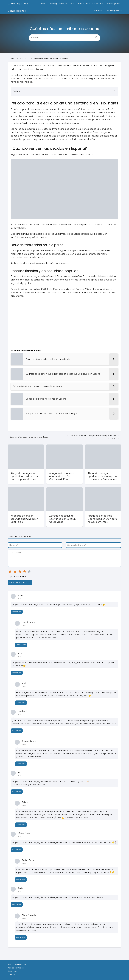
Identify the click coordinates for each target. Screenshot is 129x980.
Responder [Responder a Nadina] (17, 612)
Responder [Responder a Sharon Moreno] (21, 764)
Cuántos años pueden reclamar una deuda (29, 437)
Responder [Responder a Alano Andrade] (21, 937)
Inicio (44, 4)
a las (20, 598)
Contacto (97, 11)
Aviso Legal (13, 971)
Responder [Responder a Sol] (17, 792)
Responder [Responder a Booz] (17, 673)
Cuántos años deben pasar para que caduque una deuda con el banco (93, 437)
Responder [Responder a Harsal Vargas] (21, 645)
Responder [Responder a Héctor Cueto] (17, 850)
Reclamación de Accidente (91, 4)
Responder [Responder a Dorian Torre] (21, 880)
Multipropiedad (114, 4)
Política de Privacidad (17, 965)
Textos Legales (112, 11)
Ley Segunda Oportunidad (62, 4)
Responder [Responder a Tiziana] (21, 825)
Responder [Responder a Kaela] (21, 703)
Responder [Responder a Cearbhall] (17, 731)
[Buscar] (95, 37)
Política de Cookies (16, 968)
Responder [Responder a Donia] (17, 904)
